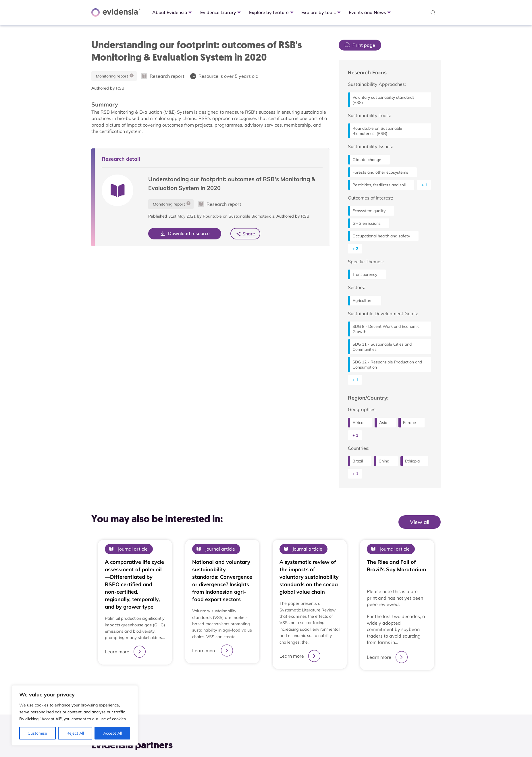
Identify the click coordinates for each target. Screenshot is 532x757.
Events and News (370, 12)
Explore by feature (272, 12)
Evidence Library (221, 12)
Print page (360, 45)
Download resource (185, 233)
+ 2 (355, 249)
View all (420, 522)
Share (248, 234)
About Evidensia (173, 12)
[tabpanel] (135, 605)
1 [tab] (266, 684)
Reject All (75, 733)
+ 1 (424, 185)
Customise (37, 733)
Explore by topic (322, 12)
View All (429, 534)
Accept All (112, 733)
